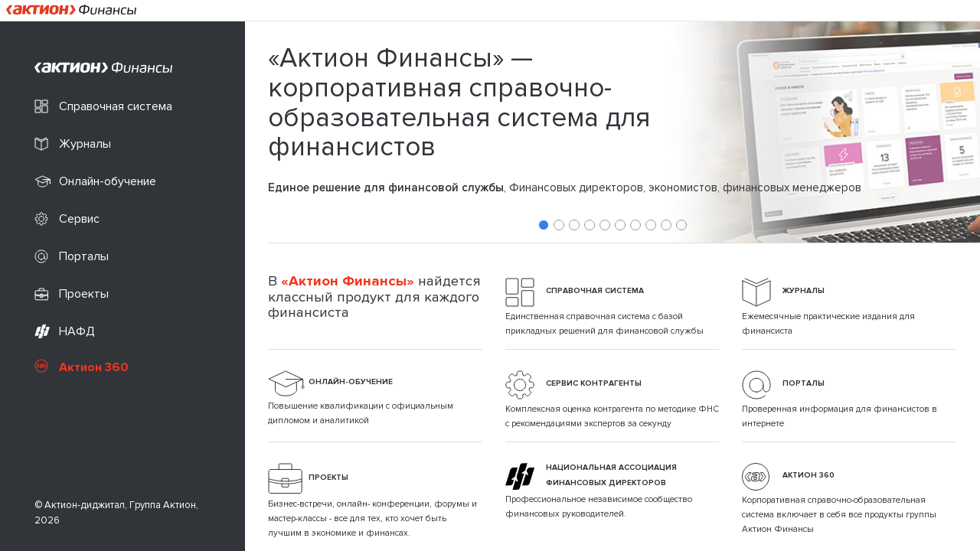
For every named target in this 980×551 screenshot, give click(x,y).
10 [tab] (681, 225)
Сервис (67, 219)
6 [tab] (620, 225)
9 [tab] (666, 225)
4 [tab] (590, 225)
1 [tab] (544, 225)
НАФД (65, 332)
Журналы (73, 144)
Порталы (72, 257)
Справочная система (103, 107)
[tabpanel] (612, 132)
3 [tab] (574, 225)
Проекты (72, 294)
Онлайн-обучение (95, 182)
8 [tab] (651, 225)
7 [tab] (635, 225)
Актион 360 (82, 367)
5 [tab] (605, 225)
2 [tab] (559, 225)
